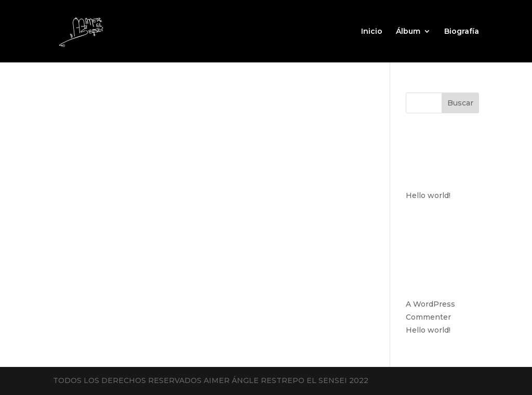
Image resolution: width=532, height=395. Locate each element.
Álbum (408, 32)
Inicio (372, 32)
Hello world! (428, 195)
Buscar (460, 103)
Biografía (462, 32)
